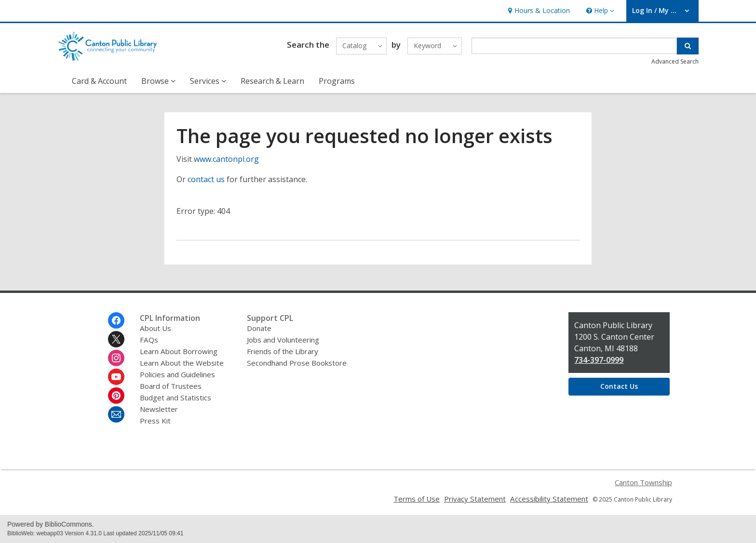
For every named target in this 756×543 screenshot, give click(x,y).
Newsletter (159, 409)
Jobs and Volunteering (283, 340)
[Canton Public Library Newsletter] (116, 414)
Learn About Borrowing (179, 351)
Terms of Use (417, 499)
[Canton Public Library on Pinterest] (116, 396)
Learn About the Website (182, 363)
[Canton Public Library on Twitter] (116, 339)
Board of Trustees (171, 386)
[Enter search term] (574, 46)
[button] (599, 11)
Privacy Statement (475, 499)
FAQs (149, 340)
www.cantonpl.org (226, 159)
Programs (337, 81)
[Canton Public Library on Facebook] (116, 320)
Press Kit (155, 421)
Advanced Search (675, 61)
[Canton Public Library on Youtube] (116, 377)
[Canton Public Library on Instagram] (116, 358)
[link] (538, 11)
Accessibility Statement (549, 499)
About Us (155, 328)
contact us (206, 179)
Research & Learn (272, 81)
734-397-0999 (599, 360)
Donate (259, 328)
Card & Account (99, 81)
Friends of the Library (283, 351)
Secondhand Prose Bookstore (297, 363)
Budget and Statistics (175, 397)
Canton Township (643, 482)
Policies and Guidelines (177, 374)
